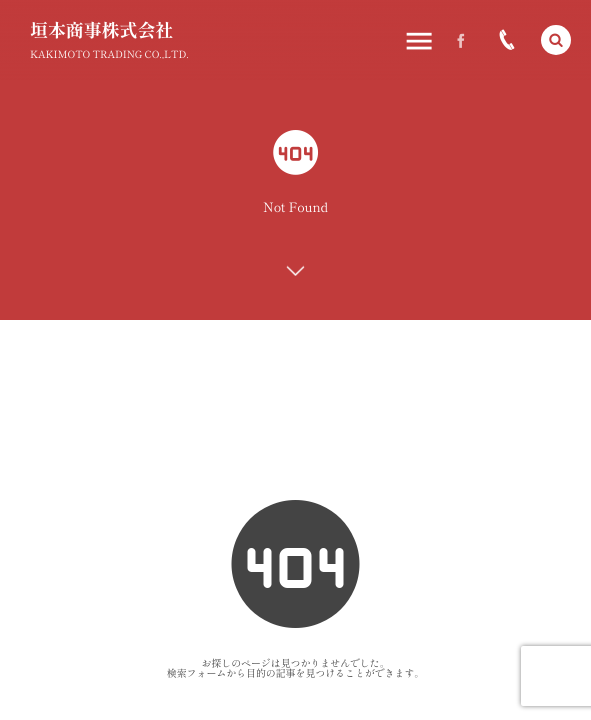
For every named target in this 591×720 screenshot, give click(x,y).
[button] (556, 40)
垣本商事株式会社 (101, 30)
